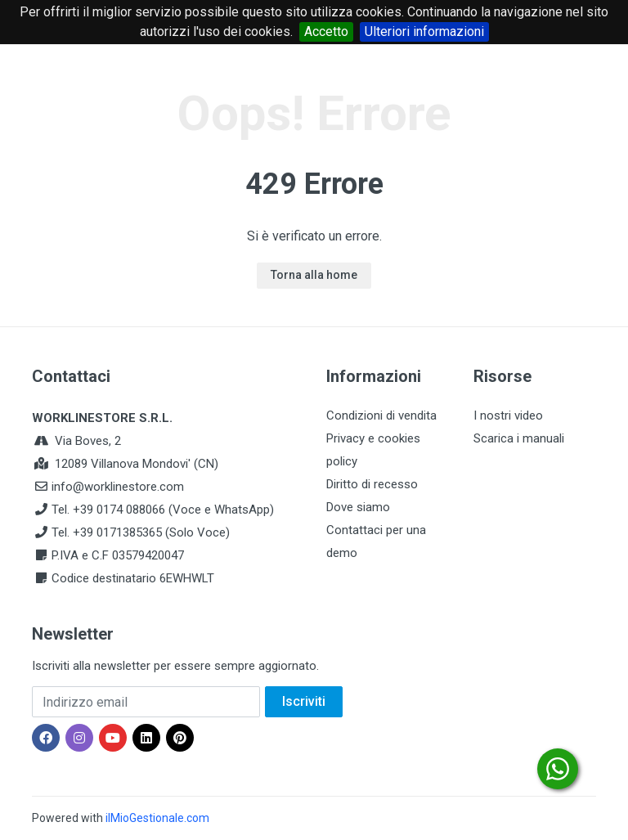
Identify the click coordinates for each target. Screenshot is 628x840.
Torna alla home (314, 275)
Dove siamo (358, 507)
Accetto (326, 31)
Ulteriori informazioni (424, 31)
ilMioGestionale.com (157, 818)
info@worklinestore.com (118, 487)
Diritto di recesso (372, 484)
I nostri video (508, 416)
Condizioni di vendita (381, 416)
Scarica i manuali (519, 438)
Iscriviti (304, 701)
